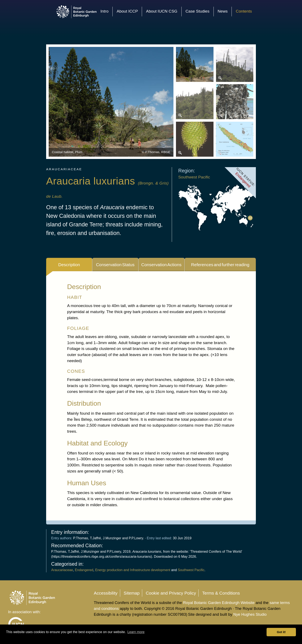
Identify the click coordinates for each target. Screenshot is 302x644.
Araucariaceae (62, 570)
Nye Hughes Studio (250, 614)
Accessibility (106, 593)
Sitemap (132, 593)
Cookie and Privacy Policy (171, 593)
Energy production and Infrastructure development (133, 570)
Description (69, 265)
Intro (104, 11)
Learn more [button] (136, 632)
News (223, 11)
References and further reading (220, 265)
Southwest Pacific (194, 177)
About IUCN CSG (162, 11)
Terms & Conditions (221, 593)
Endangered (84, 570)
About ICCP (127, 11)
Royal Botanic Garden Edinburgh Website (219, 603)
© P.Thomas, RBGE (156, 152)
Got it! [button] (281, 632)
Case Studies (197, 11)
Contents (244, 11)
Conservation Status (115, 265)
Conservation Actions (161, 265)
